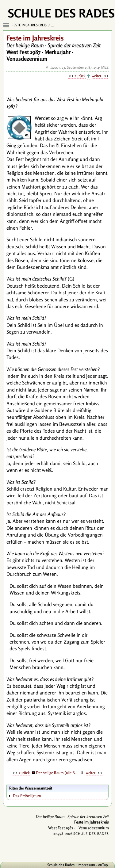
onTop (103, 865)
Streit (77, 139)
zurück (80, 76)
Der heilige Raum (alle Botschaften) (60, 773)
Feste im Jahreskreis (30, 25)
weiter (97, 76)
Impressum (87, 865)
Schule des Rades (61, 865)
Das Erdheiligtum (27, 796)
